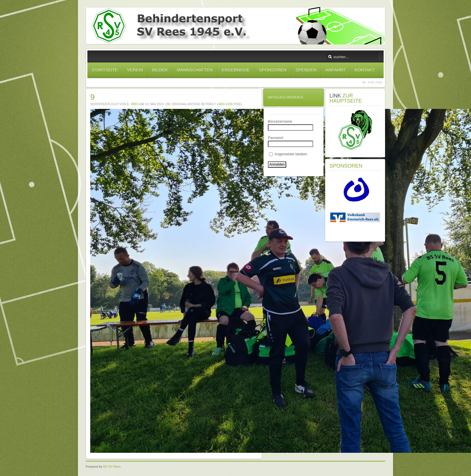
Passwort (275, 138)
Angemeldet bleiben (288, 154)
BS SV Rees (112, 467)
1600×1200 (225, 104)
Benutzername (280, 121)
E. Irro (133, 104)
